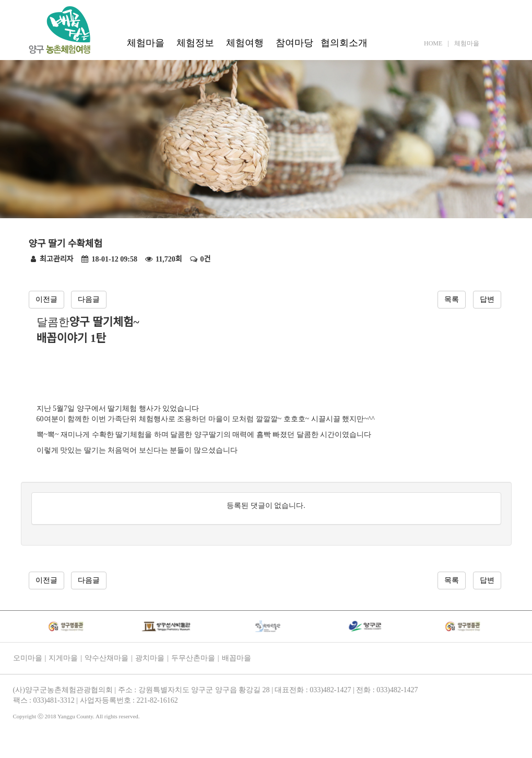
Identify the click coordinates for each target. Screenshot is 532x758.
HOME (433, 43)
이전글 (46, 299)
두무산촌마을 (193, 658)
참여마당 (294, 43)
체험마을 (146, 43)
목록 (452, 299)
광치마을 (150, 658)
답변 (487, 299)
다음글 (89, 299)
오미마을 (28, 658)
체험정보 (195, 43)
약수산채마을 (107, 658)
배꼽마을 (237, 658)
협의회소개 (344, 43)
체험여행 (245, 43)
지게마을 (63, 658)
